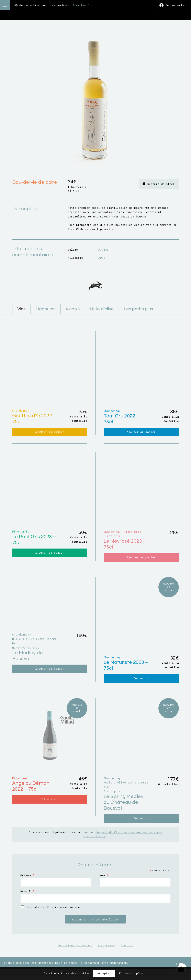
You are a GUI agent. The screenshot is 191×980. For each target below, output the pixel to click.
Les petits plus (138, 309)
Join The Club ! (85, 5)
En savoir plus (131, 973)
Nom (104, 886)
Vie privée (106, 956)
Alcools (73, 309)
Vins (21, 309)
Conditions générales (75, 956)
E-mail (27, 902)
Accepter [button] (104, 973)
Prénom (27, 886)
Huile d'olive (102, 309)
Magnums (46, 309)
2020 (102, 258)
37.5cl (103, 250)
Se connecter (176, 5)
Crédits (127, 956)
